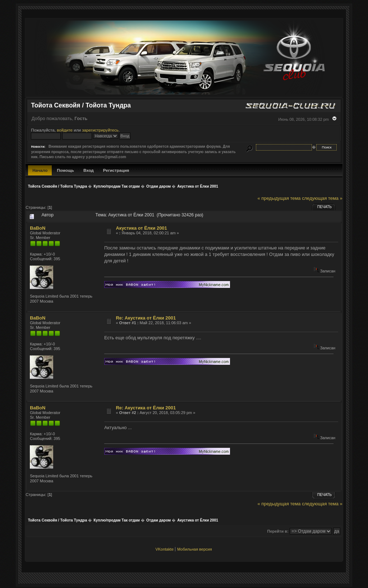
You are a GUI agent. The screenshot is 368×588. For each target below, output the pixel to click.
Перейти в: (278, 531)
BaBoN (38, 228)
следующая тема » (322, 198)
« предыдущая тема (279, 198)
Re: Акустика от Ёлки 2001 (146, 318)
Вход (89, 170)
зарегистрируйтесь (100, 130)
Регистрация (116, 170)
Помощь (65, 170)
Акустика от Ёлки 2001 (141, 228)
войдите (65, 130)
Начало (40, 170)
